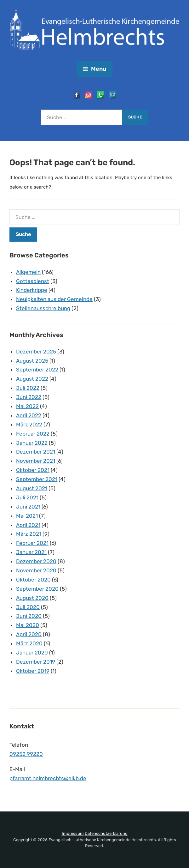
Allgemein (28, 272)
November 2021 (36, 461)
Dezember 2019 (36, 662)
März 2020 (29, 643)
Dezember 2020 (36, 561)
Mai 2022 (27, 406)
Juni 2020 (29, 616)
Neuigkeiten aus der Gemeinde (54, 299)
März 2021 (29, 534)
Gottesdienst (33, 281)
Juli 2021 (27, 497)
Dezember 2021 (36, 452)
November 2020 (36, 570)
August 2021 (32, 488)
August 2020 (32, 598)
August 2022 (32, 379)
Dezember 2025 (36, 352)
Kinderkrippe (32, 290)
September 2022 (37, 370)
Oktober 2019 (33, 671)
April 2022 (29, 415)
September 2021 (37, 479)
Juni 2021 (28, 507)
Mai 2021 (27, 516)
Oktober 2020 (33, 580)
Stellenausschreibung (43, 308)
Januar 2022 (32, 443)
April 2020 (29, 634)
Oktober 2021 (33, 470)
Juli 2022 (28, 388)
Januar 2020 (32, 653)
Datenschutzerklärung (106, 833)
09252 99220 (26, 754)
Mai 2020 (28, 625)
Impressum (73, 833)
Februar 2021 (32, 543)
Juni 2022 (29, 397)
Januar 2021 (31, 552)
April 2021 (28, 525)
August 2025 (32, 361)
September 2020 (37, 589)
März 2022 (29, 425)
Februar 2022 (33, 434)
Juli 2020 (28, 607)
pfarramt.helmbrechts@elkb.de (48, 778)
